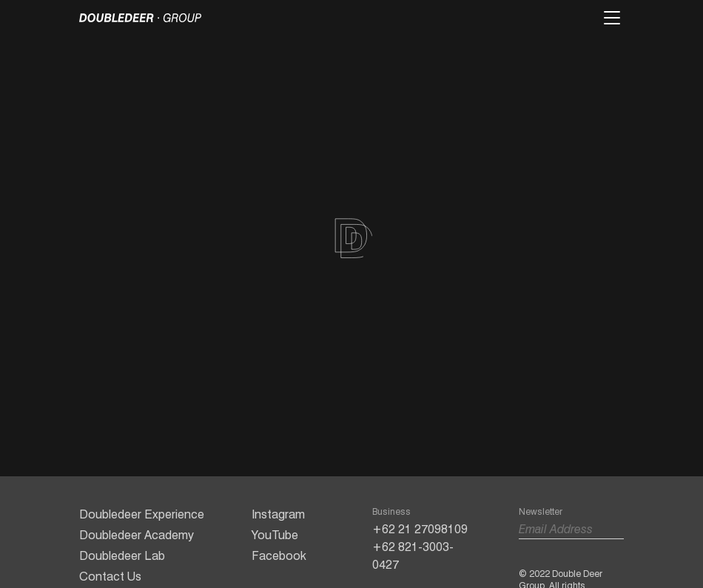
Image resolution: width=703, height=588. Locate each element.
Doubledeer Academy (137, 535)
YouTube (275, 535)
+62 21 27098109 (420, 529)
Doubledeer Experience (142, 514)
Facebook (279, 556)
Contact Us (110, 577)
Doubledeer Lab (122, 556)
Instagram (278, 514)
